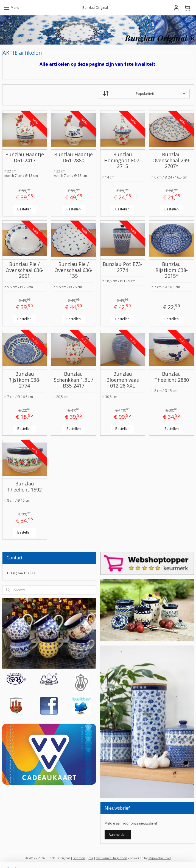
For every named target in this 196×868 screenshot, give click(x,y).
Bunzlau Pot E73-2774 (123, 267)
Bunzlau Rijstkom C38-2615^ (172, 270)
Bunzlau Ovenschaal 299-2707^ (171, 161)
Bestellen (24, 209)
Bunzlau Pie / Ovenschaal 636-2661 (25, 270)
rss (91, 858)
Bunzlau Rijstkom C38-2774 (24, 380)
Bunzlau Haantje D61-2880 (73, 158)
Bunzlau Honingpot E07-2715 (122, 161)
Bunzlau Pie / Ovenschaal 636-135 (73, 270)
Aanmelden (118, 835)
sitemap (79, 858)
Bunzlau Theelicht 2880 (172, 377)
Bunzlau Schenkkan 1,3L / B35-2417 (74, 380)
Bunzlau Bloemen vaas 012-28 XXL (123, 380)
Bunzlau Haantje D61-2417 (25, 158)
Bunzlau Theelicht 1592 (24, 487)
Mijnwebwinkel (160, 858)
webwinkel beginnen (112, 858)
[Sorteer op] (144, 94)
